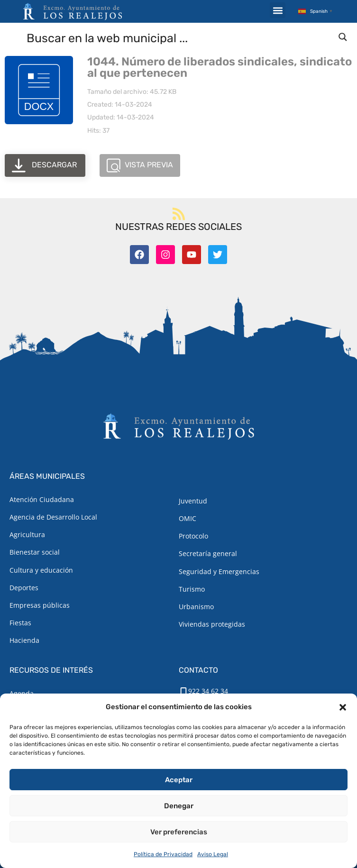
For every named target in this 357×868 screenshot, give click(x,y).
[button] (343, 707)
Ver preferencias (179, 832)
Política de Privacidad (163, 854)
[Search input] (179, 37)
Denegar (179, 806)
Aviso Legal (213, 854)
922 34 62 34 (208, 691)
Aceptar (179, 780)
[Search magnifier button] (343, 37)
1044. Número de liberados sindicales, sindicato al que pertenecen (220, 67)
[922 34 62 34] (183, 692)
